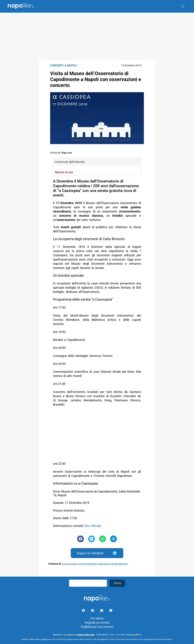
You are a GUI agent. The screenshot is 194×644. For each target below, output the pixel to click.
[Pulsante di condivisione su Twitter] (92, 539)
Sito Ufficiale (93, 526)
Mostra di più (64, 172)
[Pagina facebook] (84, 611)
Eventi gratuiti (69, 564)
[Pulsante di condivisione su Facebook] (81, 539)
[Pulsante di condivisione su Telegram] (113, 539)
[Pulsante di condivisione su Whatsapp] (102, 539)
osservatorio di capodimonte (113, 564)
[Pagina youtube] (111, 611)
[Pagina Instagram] (93, 611)
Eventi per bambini (87, 564)
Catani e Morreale (86, 635)
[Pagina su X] (102, 611)
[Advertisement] (97, 36)
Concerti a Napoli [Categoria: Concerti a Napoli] (64, 65)
